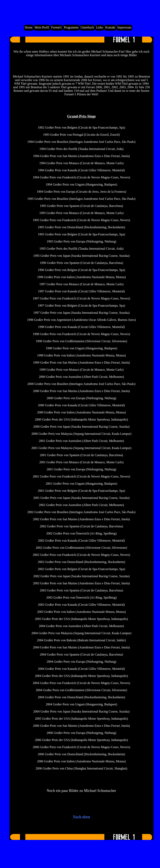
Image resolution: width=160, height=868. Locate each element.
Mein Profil (42, 27)
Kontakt (110, 27)
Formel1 (57, 27)
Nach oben (81, 817)
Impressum (124, 27)
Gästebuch (87, 27)
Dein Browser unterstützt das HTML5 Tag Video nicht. (81, 10)
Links (99, 27)
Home (29, 27)
